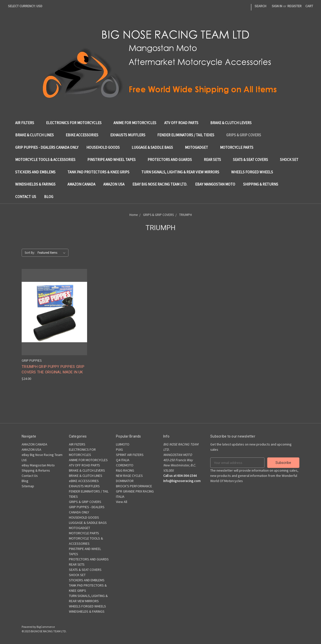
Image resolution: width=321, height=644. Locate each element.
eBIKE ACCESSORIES (84, 135)
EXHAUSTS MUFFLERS (130, 135)
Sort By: (30, 253)
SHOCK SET (291, 160)
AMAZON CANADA (81, 184)
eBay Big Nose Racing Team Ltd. (160, 184)
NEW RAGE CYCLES (129, 476)
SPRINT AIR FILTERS (130, 455)
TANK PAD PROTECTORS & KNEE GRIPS (100, 172)
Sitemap (28, 486)
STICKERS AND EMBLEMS (37, 172)
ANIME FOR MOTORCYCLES (135, 123)
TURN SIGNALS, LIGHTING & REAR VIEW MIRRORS (182, 172)
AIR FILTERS (27, 123)
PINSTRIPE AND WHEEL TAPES (113, 160)
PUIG (119, 449)
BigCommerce (46, 627)
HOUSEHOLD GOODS (105, 147)
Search (260, 6)
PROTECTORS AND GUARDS (172, 160)
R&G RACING (125, 470)
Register (294, 6)
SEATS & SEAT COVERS (252, 160)
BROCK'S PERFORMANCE (134, 486)
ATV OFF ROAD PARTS (183, 123)
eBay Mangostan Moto (215, 184)
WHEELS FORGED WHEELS (254, 172)
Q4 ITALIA (123, 460)
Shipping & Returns (261, 184)
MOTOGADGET (198, 147)
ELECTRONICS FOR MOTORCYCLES (76, 123)
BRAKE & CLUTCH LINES (36, 135)
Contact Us (26, 197)
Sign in (277, 6)
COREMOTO (125, 465)
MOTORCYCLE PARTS (239, 147)
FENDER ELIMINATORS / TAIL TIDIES (188, 135)
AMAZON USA (114, 184)
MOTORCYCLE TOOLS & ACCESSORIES (47, 160)
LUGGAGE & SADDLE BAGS (154, 147)
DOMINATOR (125, 481)
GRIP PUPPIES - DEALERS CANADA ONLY (47, 147)
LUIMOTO (123, 444)
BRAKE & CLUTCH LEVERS (233, 123)
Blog (49, 197)
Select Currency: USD (27, 6)
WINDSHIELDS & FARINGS (37, 184)
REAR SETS (214, 160)
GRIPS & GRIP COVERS (246, 135)
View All (122, 502)
